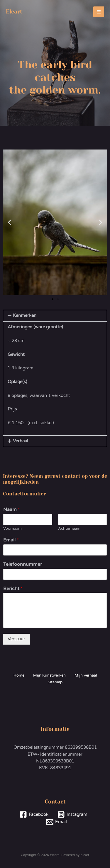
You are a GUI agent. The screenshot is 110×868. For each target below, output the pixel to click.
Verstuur (16, 639)
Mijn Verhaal (86, 675)
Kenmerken (25, 316)
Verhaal (21, 441)
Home (19, 675)
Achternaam (69, 529)
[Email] (56, 822)
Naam (12, 509)
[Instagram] (73, 815)
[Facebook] (34, 815)
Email (11, 540)
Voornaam (12, 529)
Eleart (14, 12)
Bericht (13, 589)
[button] (10, 222)
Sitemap (55, 682)
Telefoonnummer (23, 564)
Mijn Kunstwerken (49, 675)
